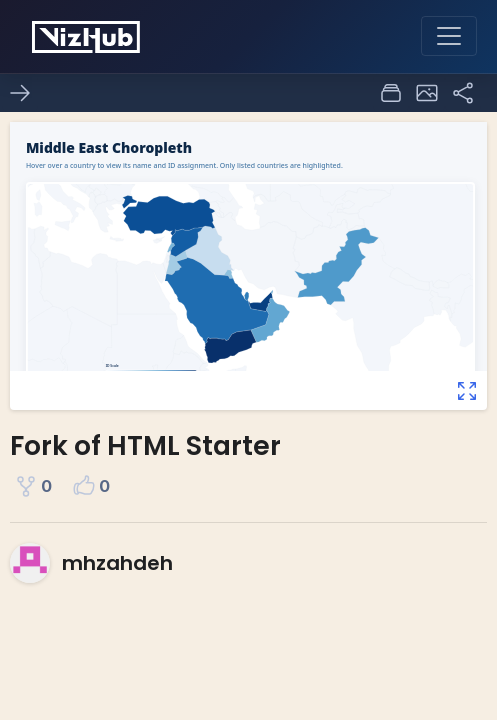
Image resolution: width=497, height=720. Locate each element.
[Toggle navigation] (449, 36)
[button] (427, 93)
